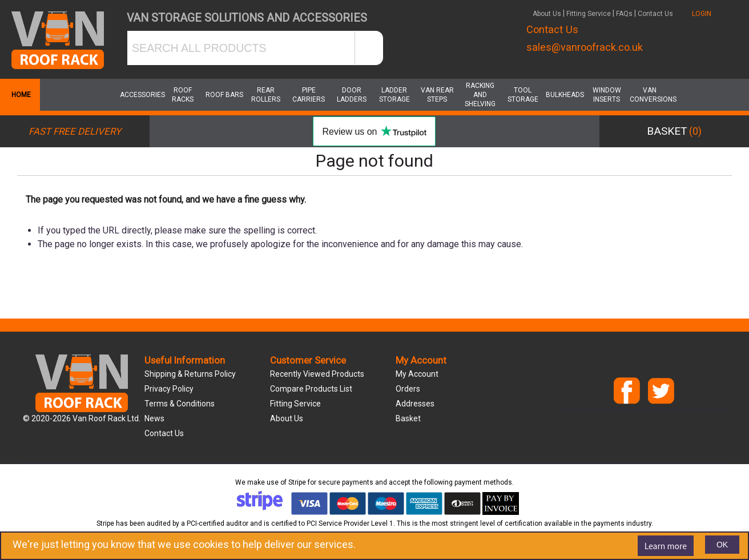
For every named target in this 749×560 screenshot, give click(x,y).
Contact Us (655, 14)
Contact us (164, 433)
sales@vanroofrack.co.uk (585, 47)
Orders (408, 389)
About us (287, 418)
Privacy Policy (169, 389)
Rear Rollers (266, 95)
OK (722, 545)
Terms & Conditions (180, 404)
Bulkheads (565, 95)
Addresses (415, 404)
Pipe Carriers (309, 95)
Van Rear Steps (437, 95)
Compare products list (311, 389)
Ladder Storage (394, 95)
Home (20, 95)
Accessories (140, 95)
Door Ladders (352, 95)
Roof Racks (183, 95)
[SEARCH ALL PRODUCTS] (241, 48)
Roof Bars (224, 95)
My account (417, 374)
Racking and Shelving (480, 95)
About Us (547, 14)
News (154, 418)
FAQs (624, 14)
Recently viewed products (317, 374)
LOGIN (702, 14)
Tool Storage (523, 95)
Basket (408, 418)
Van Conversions (650, 95)
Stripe (297, 482)
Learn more (666, 546)
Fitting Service (589, 14)
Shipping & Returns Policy (190, 374)
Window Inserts (607, 95)
